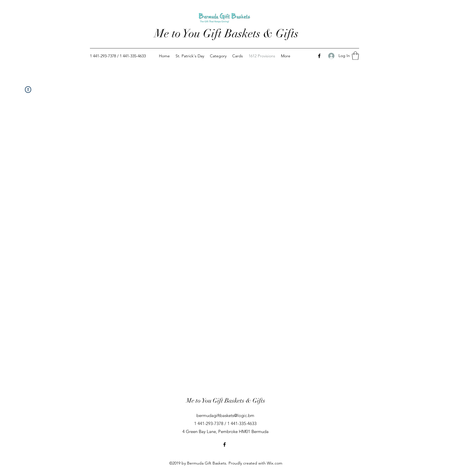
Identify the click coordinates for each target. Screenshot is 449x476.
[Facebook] (319, 56)
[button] (355, 56)
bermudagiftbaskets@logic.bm (225, 415)
